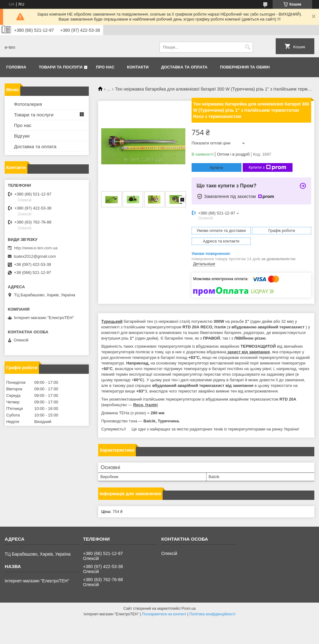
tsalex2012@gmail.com (35, 256)
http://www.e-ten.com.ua (36, 248)
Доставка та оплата (184, 67)
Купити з (267, 167)
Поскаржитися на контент (164, 614)
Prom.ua (189, 609)
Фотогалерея (28, 104)
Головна (16, 67)
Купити (217, 168)
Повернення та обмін (245, 67)
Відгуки (22, 136)
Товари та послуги (60, 67)
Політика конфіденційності (212, 614)
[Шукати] (248, 47)
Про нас (105, 67)
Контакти (138, 67)
